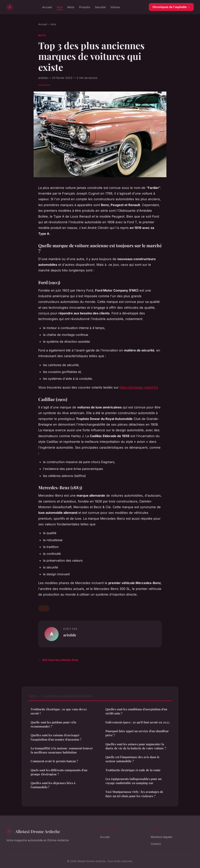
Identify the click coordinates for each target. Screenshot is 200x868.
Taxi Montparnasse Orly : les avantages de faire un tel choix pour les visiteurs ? (134, 794)
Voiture (115, 7)
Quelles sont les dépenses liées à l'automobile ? (53, 785)
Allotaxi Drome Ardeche (33, 832)
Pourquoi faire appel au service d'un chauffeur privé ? (137, 733)
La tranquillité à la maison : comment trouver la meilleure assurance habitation (62, 750)
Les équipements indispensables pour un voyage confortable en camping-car (133, 781)
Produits (85, 7)
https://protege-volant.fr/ (138, 387)
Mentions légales (162, 837)
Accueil (47, 7)
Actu (60, 7)
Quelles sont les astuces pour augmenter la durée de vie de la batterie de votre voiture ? (136, 746)
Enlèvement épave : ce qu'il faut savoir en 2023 (137, 722)
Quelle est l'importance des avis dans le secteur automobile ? (133, 759)
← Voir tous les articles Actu (58, 660)
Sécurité (100, 7)
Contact (156, 844)
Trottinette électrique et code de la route (133, 770)
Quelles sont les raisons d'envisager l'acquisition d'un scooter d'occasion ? (56, 737)
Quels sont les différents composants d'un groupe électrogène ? (59, 772)
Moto (71, 7)
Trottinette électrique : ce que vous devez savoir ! (59, 711)
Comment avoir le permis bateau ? (54, 761)
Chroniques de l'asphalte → (171, 7)
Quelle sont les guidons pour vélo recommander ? (53, 724)
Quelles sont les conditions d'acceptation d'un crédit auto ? (136, 711)
